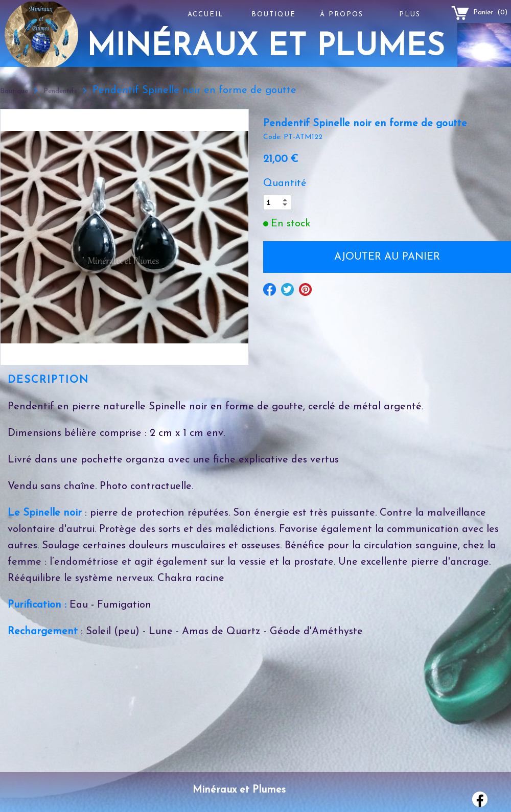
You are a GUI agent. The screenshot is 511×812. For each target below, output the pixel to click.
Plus (410, 15)
